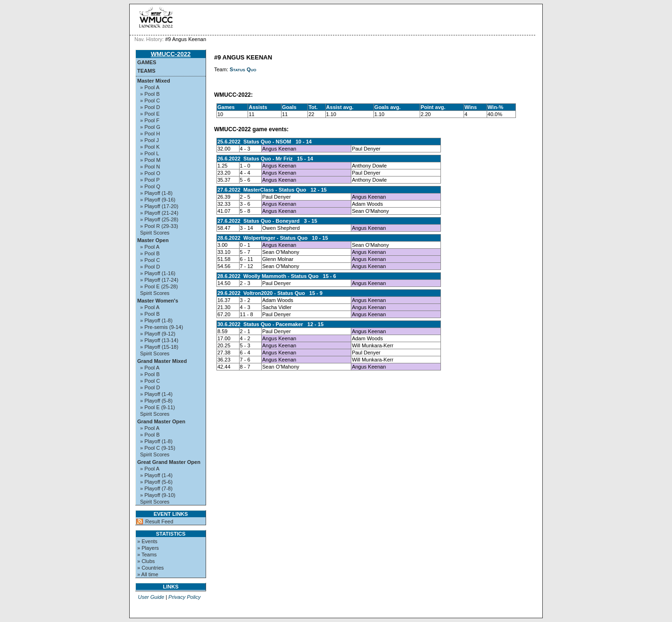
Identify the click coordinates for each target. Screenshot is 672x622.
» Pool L (149, 153)
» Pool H (150, 134)
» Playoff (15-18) (159, 347)
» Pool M (150, 160)
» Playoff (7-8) (156, 488)
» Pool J (149, 140)
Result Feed (159, 521)
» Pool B (150, 94)
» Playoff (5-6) (156, 482)
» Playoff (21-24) (159, 213)
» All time (148, 574)
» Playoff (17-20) (159, 206)
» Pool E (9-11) (158, 407)
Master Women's (158, 301)
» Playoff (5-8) (156, 401)
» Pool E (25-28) (159, 286)
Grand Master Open (161, 421)
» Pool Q (150, 186)
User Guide (151, 597)
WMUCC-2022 (171, 54)
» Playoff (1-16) (158, 273)
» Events (147, 541)
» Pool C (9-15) (158, 448)
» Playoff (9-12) (158, 334)
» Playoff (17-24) (159, 280)
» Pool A (150, 87)
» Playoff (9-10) (158, 495)
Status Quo (243, 69)
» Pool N (150, 167)
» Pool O (150, 173)
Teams (146, 71)
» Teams (147, 555)
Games (147, 62)
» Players (148, 548)
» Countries (150, 568)
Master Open (153, 240)
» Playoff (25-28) (159, 219)
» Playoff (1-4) (156, 394)
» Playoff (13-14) (159, 340)
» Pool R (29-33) (159, 226)
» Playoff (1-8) (156, 193)
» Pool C (150, 101)
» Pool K (150, 147)
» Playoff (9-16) (158, 200)
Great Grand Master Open (169, 462)
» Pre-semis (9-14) (162, 327)
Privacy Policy (184, 597)
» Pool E (150, 114)
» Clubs (146, 561)
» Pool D (150, 107)
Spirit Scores (155, 233)
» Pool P (150, 180)
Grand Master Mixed (162, 361)
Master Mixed (154, 81)
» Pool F (150, 120)
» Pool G (150, 127)
